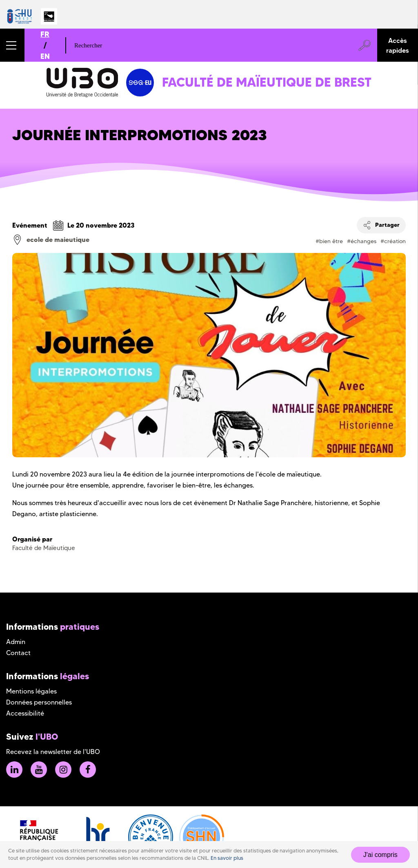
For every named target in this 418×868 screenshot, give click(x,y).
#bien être (329, 241)
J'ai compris (380, 855)
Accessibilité (25, 713)
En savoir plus (227, 858)
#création (393, 241)
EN (45, 56)
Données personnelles (39, 702)
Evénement (30, 225)
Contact (18, 653)
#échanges (362, 241)
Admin (16, 642)
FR (45, 34)
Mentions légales (31, 691)
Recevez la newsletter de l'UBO (53, 752)
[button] (12, 45)
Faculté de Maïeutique (44, 548)
